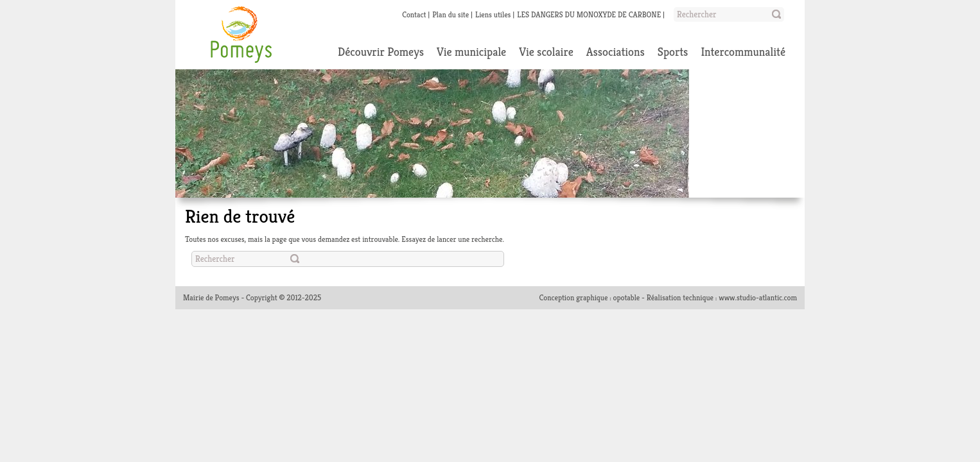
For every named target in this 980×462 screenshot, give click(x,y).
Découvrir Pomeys (381, 52)
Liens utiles (493, 14)
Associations (616, 52)
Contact (414, 14)
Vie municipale (471, 52)
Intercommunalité (743, 52)
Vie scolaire (546, 52)
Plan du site (451, 14)
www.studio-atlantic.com (758, 297)
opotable (627, 297)
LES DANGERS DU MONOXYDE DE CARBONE (589, 14)
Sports (673, 52)
